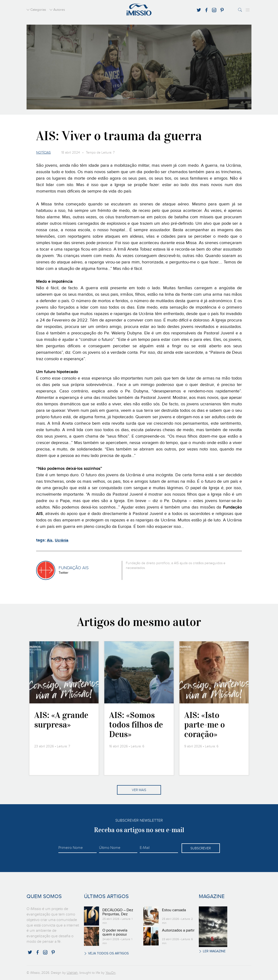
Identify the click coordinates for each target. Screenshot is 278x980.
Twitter (64, 573)
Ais (50, 540)
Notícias (43, 153)
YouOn (111, 973)
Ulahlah (72, 973)
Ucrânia (62, 540)
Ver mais (139, 790)
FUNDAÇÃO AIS (74, 568)
